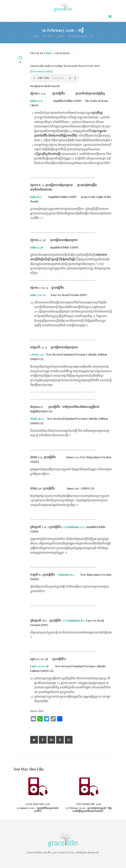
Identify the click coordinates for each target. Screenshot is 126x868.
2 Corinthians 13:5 (73, 527)
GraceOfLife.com (37, 852)
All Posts (48, 36)
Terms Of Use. (66, 852)
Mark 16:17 (37, 419)
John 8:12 (36, 197)
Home (36, 36)
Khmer (61, 36)
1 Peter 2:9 (37, 354)
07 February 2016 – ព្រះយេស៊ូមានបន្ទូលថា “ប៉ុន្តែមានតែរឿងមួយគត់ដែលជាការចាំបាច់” (89, 810)
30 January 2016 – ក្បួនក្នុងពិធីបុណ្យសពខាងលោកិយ (38, 810)
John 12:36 (37, 247)
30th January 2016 (38, 804)
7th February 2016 (88, 804)
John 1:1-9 (36, 101)
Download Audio (41, 71)
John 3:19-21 (38, 295)
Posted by (42, 53)
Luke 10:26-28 (39, 666)
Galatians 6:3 (66, 574)
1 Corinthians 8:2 (74, 620)
